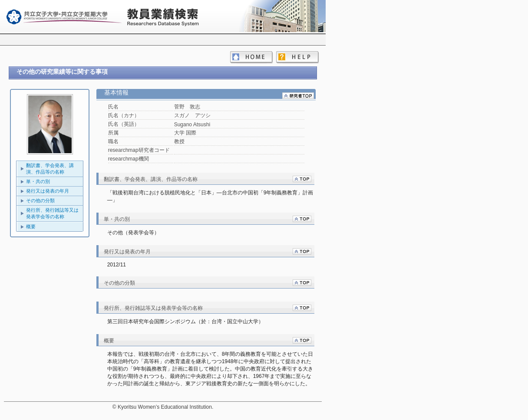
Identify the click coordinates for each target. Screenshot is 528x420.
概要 (31, 226)
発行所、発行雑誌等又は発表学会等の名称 (52, 213)
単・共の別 (38, 181)
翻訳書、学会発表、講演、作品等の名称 (50, 169)
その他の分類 (40, 200)
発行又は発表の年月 (48, 191)
